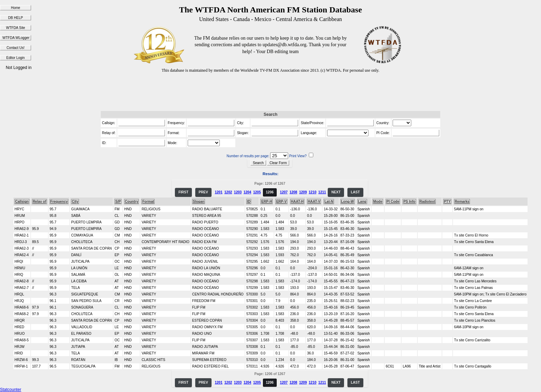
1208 (293, 192)
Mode (378, 202)
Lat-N (329, 202)
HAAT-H (297, 202)
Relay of (40, 202)
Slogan (199, 202)
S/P (118, 202)
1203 (238, 192)
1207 (284, 192)
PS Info (409, 202)
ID (249, 202)
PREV (203, 192)
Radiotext (427, 202)
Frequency (59, 202)
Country (131, 202)
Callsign (22, 202)
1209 (303, 192)
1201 (218, 192)
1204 (247, 192)
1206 (270, 192)
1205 (257, 192)
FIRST (183, 192)
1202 (228, 192)
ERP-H (267, 202)
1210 (313, 192)
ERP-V (281, 202)
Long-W (348, 202)
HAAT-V (314, 202)
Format (148, 202)
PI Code (393, 202)
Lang (362, 202)
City (75, 202)
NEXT (336, 192)
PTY (447, 202)
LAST (355, 192)
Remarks (462, 202)
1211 (322, 192)
